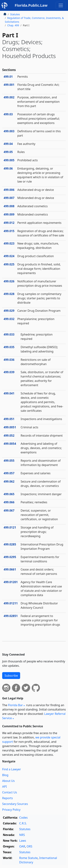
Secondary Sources (15, 804)
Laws (23, 841)
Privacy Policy (11, 810)
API (4, 787)
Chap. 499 (13, 25)
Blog (5, 775)
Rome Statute (28, 858)
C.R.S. (23, 823)
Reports (8, 798)
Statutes (15, 14)
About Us (8, 781)
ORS (29, 846)
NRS (22, 835)
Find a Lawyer (12, 769)
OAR (22, 846)
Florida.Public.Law (31, 5)
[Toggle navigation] (61, 5)
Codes (23, 818)
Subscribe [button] (11, 676)
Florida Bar (15, 705)
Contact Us (10, 792)
